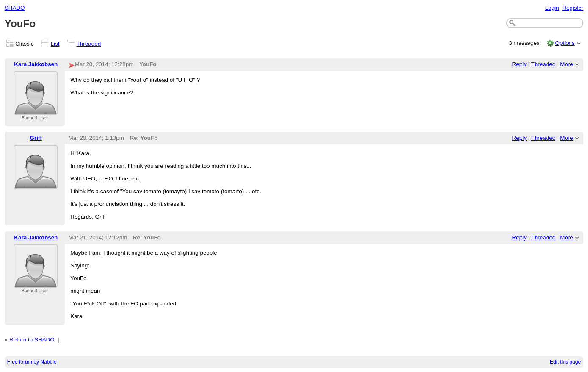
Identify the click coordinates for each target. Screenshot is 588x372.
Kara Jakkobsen (36, 64)
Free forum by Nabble (32, 362)
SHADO (15, 8)
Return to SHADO (32, 340)
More (567, 64)
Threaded (89, 44)
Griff (36, 138)
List (55, 44)
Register (573, 8)
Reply (519, 64)
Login (552, 8)
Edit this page (565, 362)
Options (565, 43)
